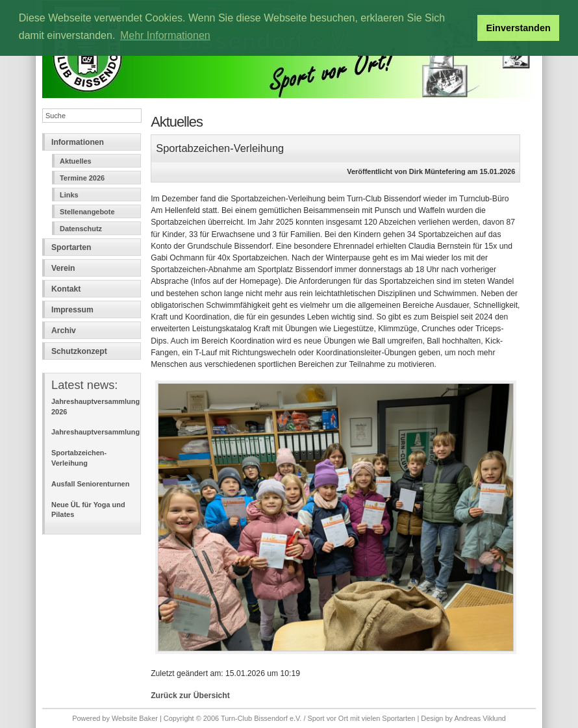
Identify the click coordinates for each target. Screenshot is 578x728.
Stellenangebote (87, 212)
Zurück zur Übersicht (190, 696)
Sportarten (71, 247)
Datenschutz (81, 229)
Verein (63, 268)
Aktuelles (76, 161)
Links (69, 195)
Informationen (78, 142)
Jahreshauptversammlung (95, 432)
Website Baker (135, 718)
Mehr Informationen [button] (165, 35)
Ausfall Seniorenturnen (90, 484)
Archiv (64, 331)
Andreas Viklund (480, 718)
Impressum (72, 310)
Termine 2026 (82, 178)
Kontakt (66, 289)
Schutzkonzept (79, 351)
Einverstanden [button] (519, 28)
